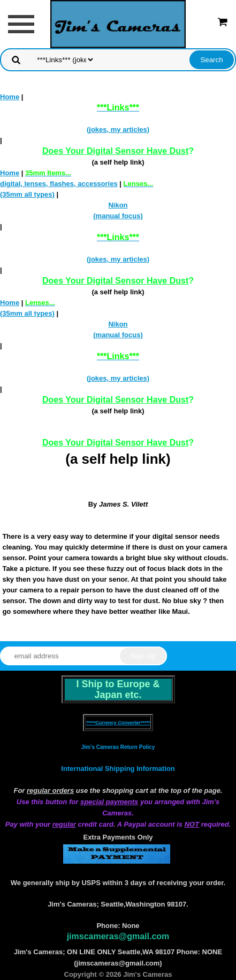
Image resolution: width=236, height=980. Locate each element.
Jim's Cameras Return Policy (118, 747)
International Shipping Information (118, 769)
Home (10, 97)
